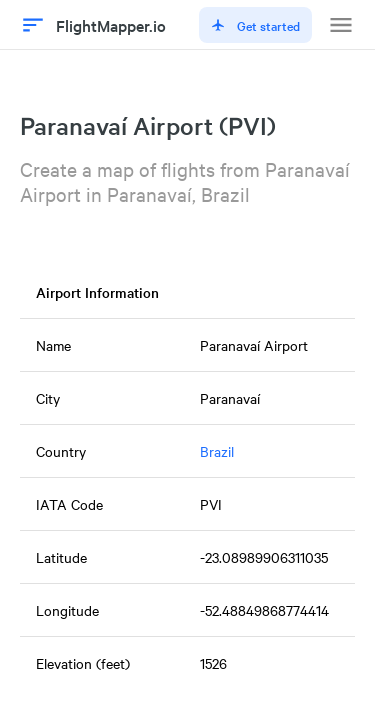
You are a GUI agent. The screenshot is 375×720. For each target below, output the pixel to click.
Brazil (217, 451)
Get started (255, 25)
